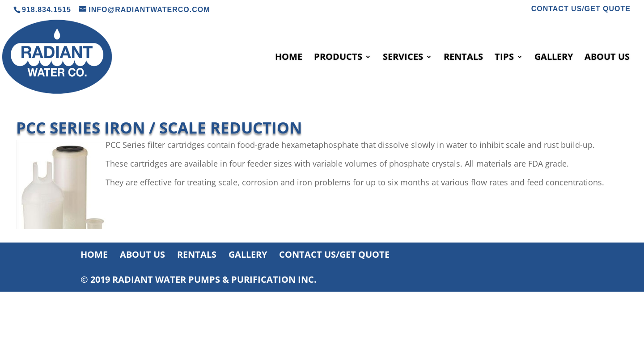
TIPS (504, 58)
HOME (289, 58)
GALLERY (554, 58)
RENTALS (463, 58)
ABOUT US (607, 58)
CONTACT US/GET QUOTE (581, 9)
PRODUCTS (338, 58)
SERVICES (403, 58)
